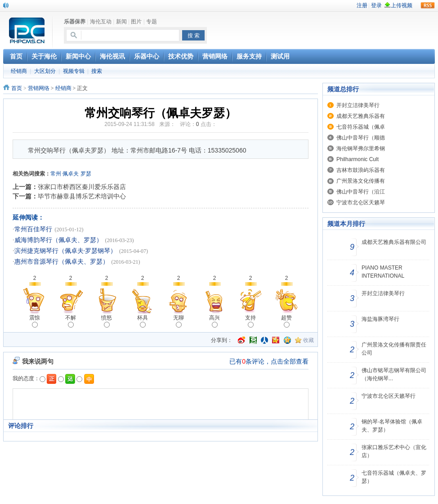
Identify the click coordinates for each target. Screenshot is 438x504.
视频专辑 (74, 71)
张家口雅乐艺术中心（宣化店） (394, 451)
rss (428, 5)
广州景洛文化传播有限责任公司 (394, 349)
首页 (17, 88)
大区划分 (45, 71)
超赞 (286, 321)
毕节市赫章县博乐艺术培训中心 (82, 196)
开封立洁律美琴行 (358, 105)
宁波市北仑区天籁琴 (361, 202)
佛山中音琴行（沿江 (361, 192)
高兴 (215, 321)
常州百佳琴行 (33, 229)
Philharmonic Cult (358, 159)
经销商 (19, 71)
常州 (56, 174)
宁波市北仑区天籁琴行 (389, 396)
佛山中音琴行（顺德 (361, 138)
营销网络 (39, 88)
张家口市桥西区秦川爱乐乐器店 (82, 187)
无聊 (179, 321)
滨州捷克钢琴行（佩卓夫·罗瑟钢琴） (66, 251)
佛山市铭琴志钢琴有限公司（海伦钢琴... (394, 374)
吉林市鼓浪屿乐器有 (361, 170)
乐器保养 (75, 22)
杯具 (143, 321)
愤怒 (107, 321)
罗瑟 (86, 174)
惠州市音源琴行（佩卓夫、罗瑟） (62, 262)
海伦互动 (101, 22)
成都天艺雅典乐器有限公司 (394, 242)
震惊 (35, 321)
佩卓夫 (71, 174)
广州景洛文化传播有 (361, 181)
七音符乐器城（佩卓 (361, 127)
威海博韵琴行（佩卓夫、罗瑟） (58, 240)
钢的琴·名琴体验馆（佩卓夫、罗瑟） (392, 426)
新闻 (121, 22)
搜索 (97, 71)
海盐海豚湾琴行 (380, 319)
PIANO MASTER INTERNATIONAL (383, 272)
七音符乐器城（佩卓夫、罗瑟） (394, 477)
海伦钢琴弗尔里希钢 (361, 148)
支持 (250, 321)
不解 (71, 321)
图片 (136, 22)
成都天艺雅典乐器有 (361, 116)
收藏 (308, 340)
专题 (152, 22)
